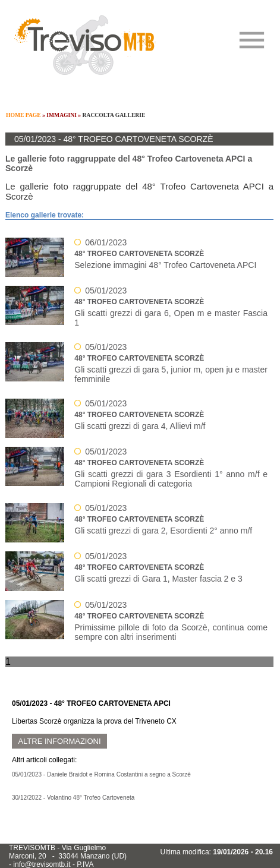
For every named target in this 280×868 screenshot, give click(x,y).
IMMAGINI (62, 115)
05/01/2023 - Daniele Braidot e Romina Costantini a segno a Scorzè (101, 774)
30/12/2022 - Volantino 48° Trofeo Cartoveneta (73, 798)
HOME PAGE (23, 115)
